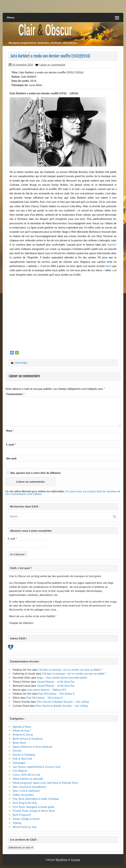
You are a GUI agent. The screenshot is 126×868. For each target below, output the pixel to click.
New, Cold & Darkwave (26, 791)
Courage (75, 860)
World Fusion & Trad (24, 827)
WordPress (61, 860)
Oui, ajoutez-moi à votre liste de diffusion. (34, 473)
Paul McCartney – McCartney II (56, 694)
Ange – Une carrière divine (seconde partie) (62, 678)
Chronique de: (20, 85)
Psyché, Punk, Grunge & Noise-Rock (34, 811)
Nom (10, 431)
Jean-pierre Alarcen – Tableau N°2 (47, 690)
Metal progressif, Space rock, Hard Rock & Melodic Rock (45, 783)
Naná (108, 266)
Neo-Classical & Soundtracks (29, 787)
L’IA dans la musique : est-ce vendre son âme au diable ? (70, 670)
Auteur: (16, 77)
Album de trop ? (22, 730)
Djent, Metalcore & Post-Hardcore (33, 747)
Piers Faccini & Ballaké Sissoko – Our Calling (63, 702)
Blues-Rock (19, 743)
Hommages (21, 363)
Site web (11, 458)
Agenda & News (22, 727)
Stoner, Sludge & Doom (26, 819)
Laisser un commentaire (52, 65)
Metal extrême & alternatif (28, 779)
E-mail (11, 445)
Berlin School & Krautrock (28, 739)
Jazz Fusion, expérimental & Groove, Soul (36, 767)
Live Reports (20, 771)
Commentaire (15, 394)
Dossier (17, 751)
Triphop (17, 823)
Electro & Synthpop (24, 755)
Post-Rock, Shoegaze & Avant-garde (33, 807)
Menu (11, 17)
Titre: (15, 72)
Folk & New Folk (22, 759)
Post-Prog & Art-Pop (25, 803)
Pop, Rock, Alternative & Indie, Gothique (36, 799)
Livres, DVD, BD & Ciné (26, 775)
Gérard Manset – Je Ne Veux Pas (56, 682)
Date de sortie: (20, 81)
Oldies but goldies (23, 795)
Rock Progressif (22, 815)
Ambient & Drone (23, 735)
